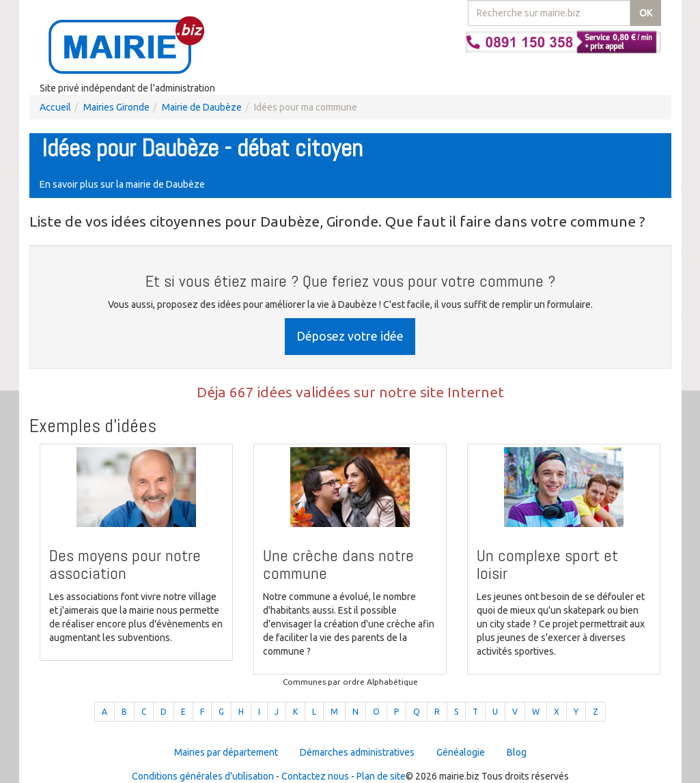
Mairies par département (226, 752)
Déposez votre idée (350, 336)
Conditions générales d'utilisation (203, 776)
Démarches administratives (357, 752)
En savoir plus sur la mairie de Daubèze (122, 184)
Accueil (55, 107)
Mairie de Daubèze (202, 107)
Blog (517, 752)
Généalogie (461, 752)
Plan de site (381, 776)
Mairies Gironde (116, 107)
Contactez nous (315, 776)
